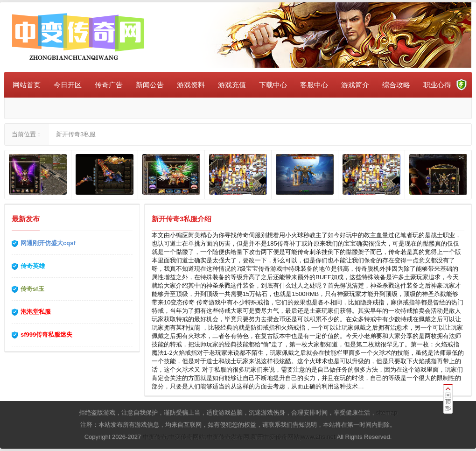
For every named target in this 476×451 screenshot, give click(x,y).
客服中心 (314, 85)
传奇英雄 (33, 266)
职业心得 (437, 85)
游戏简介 (355, 85)
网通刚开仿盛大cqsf (48, 243)
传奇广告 (109, 85)
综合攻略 (396, 85)
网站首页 (27, 85)
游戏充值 (232, 85)
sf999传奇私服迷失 (46, 335)
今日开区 (68, 85)
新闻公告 (150, 85)
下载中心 (273, 85)
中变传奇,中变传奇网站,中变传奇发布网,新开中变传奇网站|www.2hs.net (239, 437)
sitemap (387, 412)
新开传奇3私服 (76, 134)
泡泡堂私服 (36, 312)
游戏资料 (191, 85)
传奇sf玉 (32, 289)
